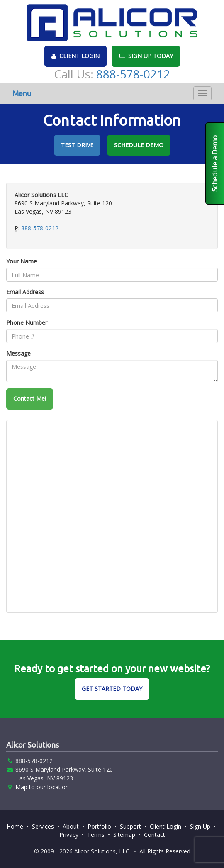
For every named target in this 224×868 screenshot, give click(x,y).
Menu (22, 93)
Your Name (22, 261)
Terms (96, 835)
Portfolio (99, 826)
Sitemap (124, 835)
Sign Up (200, 826)
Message (18, 353)
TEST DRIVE (77, 145)
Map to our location (42, 787)
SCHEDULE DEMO (139, 145)
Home (15, 826)
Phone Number (27, 323)
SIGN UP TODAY (146, 56)
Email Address (25, 292)
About (71, 826)
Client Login (166, 826)
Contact (155, 835)
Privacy (69, 835)
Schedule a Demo (215, 163)
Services (43, 826)
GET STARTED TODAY (112, 689)
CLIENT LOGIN (75, 56)
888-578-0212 (133, 74)
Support (130, 826)
